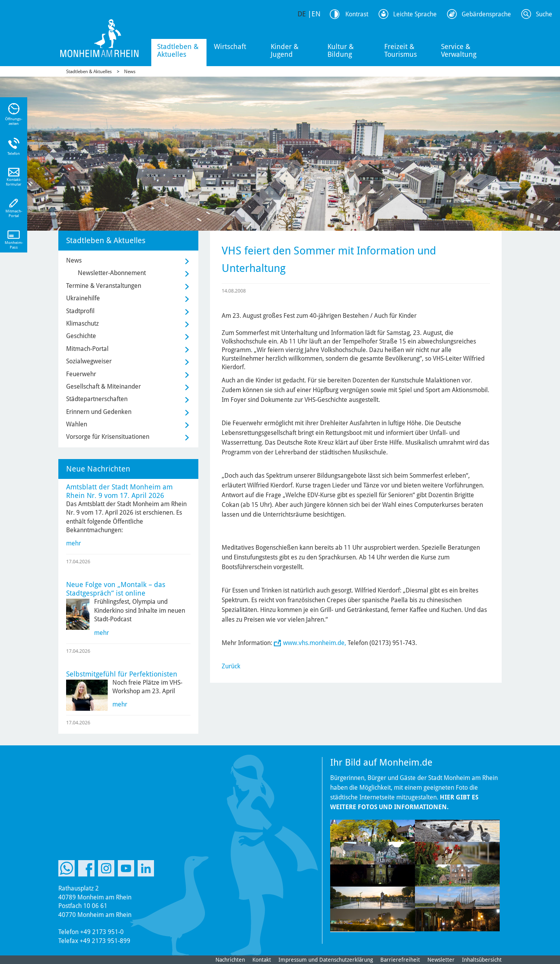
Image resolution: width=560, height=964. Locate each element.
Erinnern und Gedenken (99, 412)
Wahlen (77, 424)
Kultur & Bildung (341, 50)
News (130, 72)
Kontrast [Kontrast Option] (357, 14)
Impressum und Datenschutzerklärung (326, 960)
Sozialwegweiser (89, 361)
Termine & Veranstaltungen (104, 286)
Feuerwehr (81, 374)
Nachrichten (230, 960)
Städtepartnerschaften (97, 399)
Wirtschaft (230, 46)
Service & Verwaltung (459, 50)
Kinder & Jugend (285, 50)
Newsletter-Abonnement (112, 273)
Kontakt (262, 960)
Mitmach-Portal (87, 349)
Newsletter (441, 960)
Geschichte (81, 336)
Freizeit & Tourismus (401, 50)
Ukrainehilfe (83, 298)
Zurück (231, 666)
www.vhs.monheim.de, (315, 643)
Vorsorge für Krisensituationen (108, 437)
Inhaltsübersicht (482, 960)
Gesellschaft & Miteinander (103, 386)
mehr (73, 543)
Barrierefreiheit (400, 960)
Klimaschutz (82, 323)
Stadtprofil (80, 311)
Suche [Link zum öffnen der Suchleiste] (544, 14)
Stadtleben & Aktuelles (178, 50)
